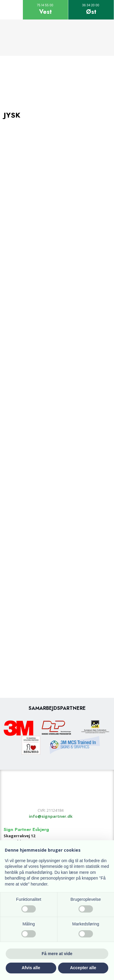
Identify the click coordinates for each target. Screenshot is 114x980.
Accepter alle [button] (83, 968)
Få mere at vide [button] (57, 954)
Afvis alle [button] (31, 968)
